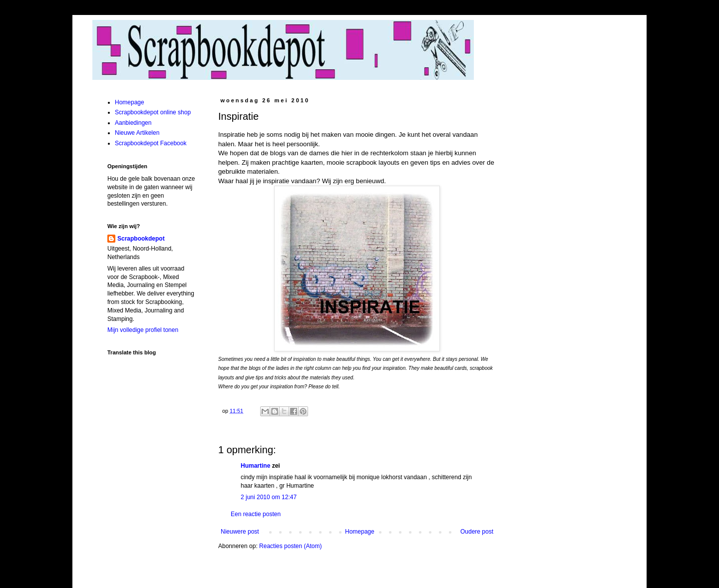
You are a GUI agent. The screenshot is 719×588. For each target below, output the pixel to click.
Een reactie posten (256, 514)
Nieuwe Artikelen (137, 133)
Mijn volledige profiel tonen (143, 330)
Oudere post (477, 532)
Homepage (360, 532)
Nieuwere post (240, 532)
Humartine (255, 466)
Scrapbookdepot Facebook (151, 143)
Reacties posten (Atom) (290, 546)
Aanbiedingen (133, 123)
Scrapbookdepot (141, 239)
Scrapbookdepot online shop (153, 112)
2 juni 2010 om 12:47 (269, 497)
